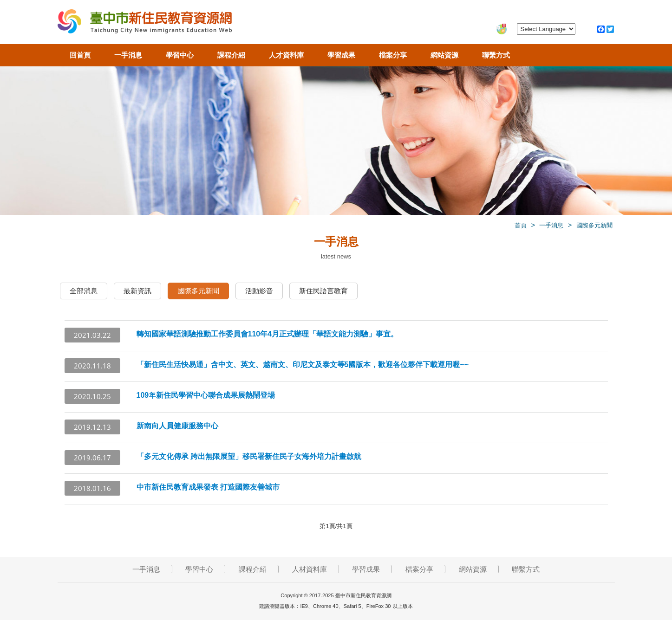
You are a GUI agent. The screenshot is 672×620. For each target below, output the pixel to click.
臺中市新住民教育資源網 (145, 23)
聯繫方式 (496, 55)
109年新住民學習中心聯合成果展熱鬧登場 (206, 395)
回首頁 (80, 55)
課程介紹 (231, 55)
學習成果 (341, 55)
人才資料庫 (286, 55)
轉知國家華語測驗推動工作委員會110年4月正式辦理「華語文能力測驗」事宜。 (267, 334)
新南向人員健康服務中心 (177, 426)
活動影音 (259, 291)
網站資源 (444, 55)
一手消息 (128, 55)
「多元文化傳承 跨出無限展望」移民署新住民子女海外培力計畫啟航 (249, 456)
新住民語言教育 (323, 291)
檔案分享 (393, 55)
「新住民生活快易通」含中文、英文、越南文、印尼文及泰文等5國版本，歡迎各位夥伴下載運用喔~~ (303, 365)
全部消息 (84, 291)
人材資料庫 (310, 569)
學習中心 (180, 55)
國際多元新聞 (594, 225)
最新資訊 (137, 291)
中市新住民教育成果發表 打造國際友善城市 (208, 487)
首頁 (521, 225)
